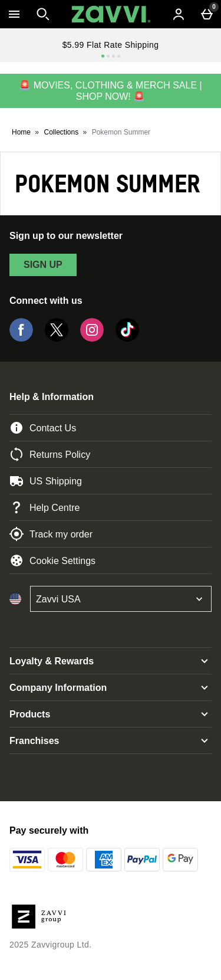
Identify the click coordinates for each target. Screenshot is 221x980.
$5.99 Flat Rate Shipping (111, 45)
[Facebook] (21, 338)
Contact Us (43, 428)
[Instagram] (92, 338)
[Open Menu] (14, 14)
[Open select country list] (121, 599)
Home (21, 132)
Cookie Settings (52, 561)
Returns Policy (50, 454)
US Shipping (46, 481)
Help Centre (44, 507)
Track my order (51, 534)
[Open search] (43, 14)
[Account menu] (179, 14)
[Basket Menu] (207, 14)
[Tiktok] (127, 338)
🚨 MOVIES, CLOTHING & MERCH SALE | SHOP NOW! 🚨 (110, 91)
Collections (62, 132)
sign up (43, 265)
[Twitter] (57, 338)
